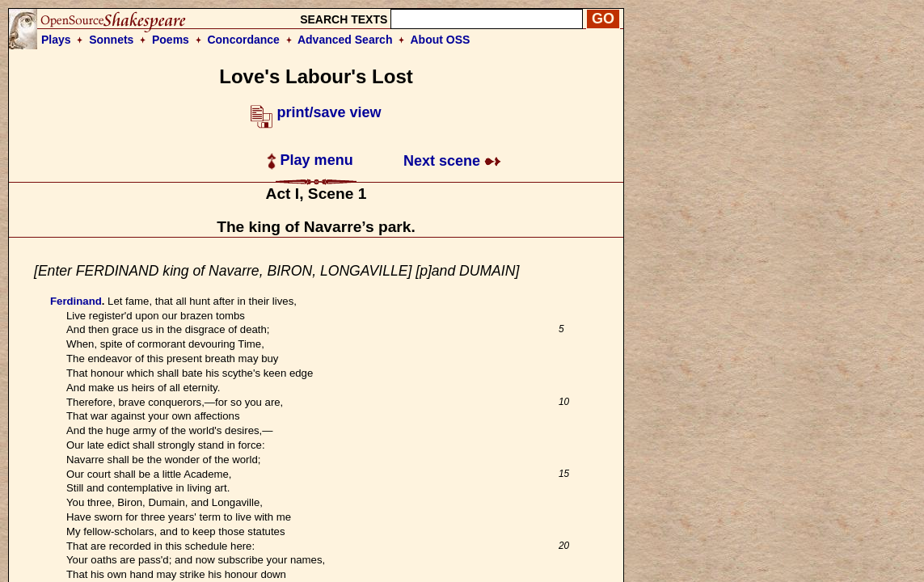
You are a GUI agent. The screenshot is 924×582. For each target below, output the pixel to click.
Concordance (243, 40)
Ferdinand (76, 301)
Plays (56, 40)
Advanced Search (345, 40)
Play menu (310, 160)
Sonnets (111, 40)
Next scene (452, 161)
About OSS (441, 40)
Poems (171, 40)
